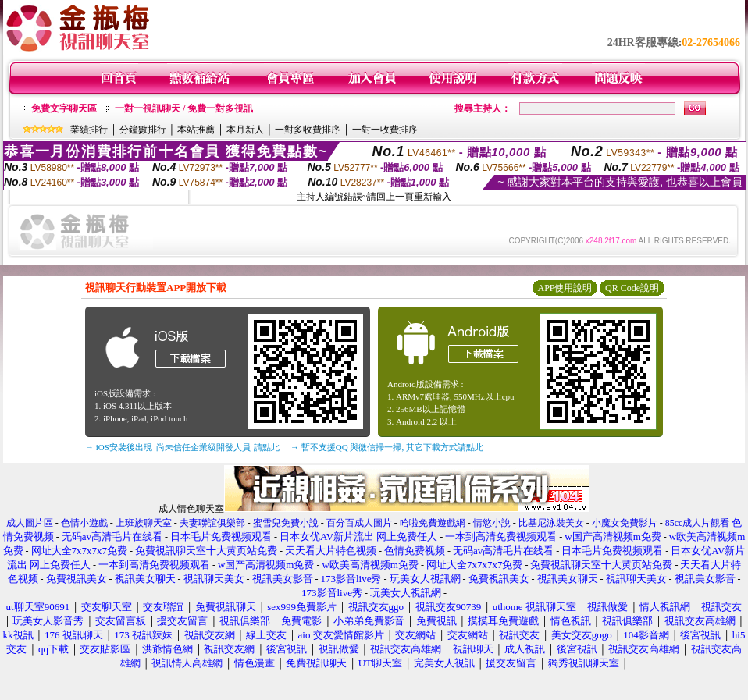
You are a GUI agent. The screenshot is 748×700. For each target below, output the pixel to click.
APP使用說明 (565, 288)
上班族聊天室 (144, 523)
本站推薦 (196, 130)
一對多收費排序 (308, 130)
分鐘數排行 (143, 130)
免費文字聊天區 (64, 108)
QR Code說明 (632, 288)
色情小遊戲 (84, 523)
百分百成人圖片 (359, 523)
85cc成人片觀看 (698, 523)
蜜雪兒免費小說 (286, 523)
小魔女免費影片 (625, 523)
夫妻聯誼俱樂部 (212, 523)
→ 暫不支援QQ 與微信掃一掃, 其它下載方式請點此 (387, 447)
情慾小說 (492, 523)
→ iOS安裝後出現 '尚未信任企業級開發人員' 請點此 (182, 447)
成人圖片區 (30, 523)
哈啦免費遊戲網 (433, 523)
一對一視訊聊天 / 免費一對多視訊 (184, 108)
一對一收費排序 (385, 130)
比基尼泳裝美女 (551, 523)
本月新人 (245, 130)
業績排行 (89, 130)
